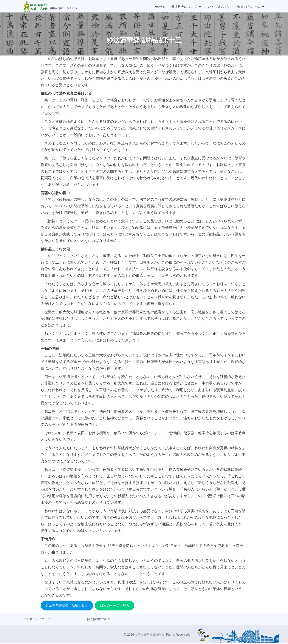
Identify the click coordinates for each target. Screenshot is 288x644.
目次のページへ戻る (122, 606)
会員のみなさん (249, 7)
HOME (160, 7)
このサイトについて (38, 620)
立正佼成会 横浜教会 (147, 635)
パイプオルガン (219, 7)
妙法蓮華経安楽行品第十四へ (70, 606)
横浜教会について (184, 7)
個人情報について (100, 620)
